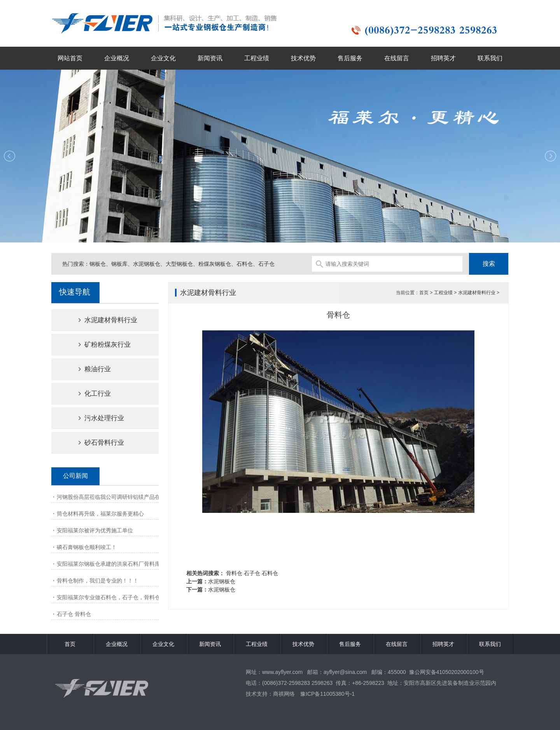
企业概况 (117, 58)
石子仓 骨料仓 (74, 614)
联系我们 (490, 58)
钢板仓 (98, 264)
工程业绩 (257, 58)
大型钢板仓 (179, 264)
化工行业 (88, 394)
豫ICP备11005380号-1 (327, 694)
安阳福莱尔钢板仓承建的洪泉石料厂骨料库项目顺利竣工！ (128, 564)
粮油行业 (88, 369)
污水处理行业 (94, 418)
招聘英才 (443, 58)
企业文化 (163, 58)
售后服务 (350, 58)
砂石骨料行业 (94, 443)
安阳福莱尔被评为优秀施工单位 (95, 530)
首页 (70, 644)
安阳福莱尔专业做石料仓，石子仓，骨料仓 (108, 597)
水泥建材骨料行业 (101, 320)
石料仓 (245, 264)
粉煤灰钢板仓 (215, 264)
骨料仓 (234, 573)
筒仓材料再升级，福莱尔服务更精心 (100, 514)
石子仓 (266, 264)
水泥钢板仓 (147, 264)
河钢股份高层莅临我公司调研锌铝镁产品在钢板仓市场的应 (128, 497)
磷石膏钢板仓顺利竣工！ (87, 547)
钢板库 (119, 264)
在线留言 (397, 58)
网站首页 (70, 58)
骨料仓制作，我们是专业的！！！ (98, 581)
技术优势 (303, 58)
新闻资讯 (210, 58)
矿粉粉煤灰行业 (98, 345)
